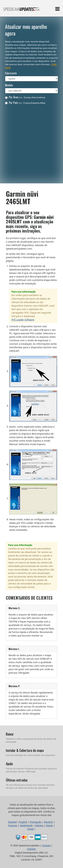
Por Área (25, 97)
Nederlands (26, 825)
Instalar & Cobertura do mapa (25, 750)
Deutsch (48, 822)
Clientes (31, 849)
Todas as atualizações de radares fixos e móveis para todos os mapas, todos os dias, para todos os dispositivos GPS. (22, 11)
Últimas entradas (17, 780)
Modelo (9, 85)
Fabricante (11, 73)
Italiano (39, 825)
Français (13, 825)
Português (36, 822)
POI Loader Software (23, 320)
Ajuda (9, 764)
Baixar (10, 734)
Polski (31, 829)
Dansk (49, 825)
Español (13, 822)
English (23, 822)
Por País (25, 103)
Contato (46, 845)
